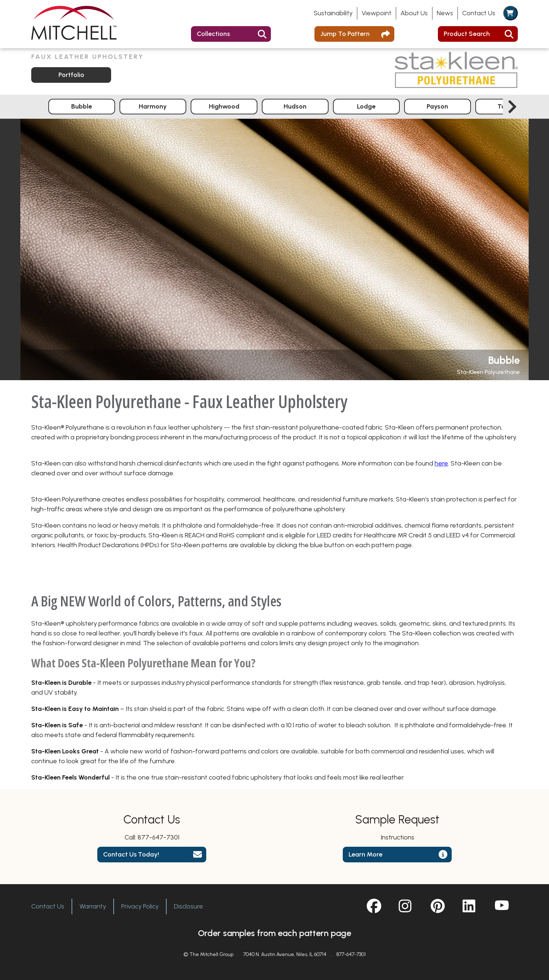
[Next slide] (512, 107)
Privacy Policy (140, 906)
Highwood (224, 106)
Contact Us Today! (131, 854)
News (445, 13)
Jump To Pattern (345, 34)
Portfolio (71, 75)
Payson (437, 106)
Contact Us (479, 13)
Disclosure (188, 906)
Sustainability (333, 13)
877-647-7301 (158, 837)
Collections (213, 34)
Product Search (467, 34)
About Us (414, 13)
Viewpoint (377, 13)
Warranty (93, 906)
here (441, 463)
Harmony (153, 106)
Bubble (82, 106)
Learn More (365, 854)
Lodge (366, 106)
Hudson (295, 106)
